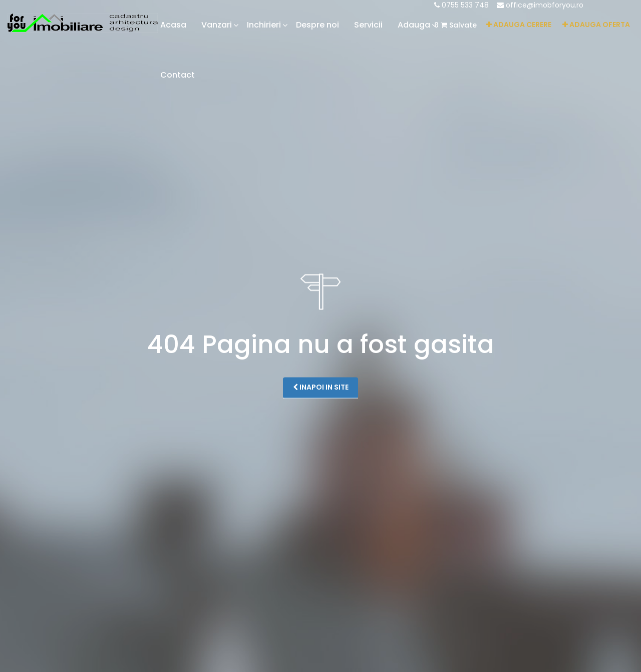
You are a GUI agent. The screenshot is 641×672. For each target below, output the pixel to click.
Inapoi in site (321, 387)
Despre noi (317, 25)
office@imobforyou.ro (540, 5)
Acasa (173, 25)
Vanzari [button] (217, 25)
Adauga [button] (414, 25)
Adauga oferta (596, 25)
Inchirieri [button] (264, 25)
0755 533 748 (461, 5)
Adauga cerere (519, 25)
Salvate (455, 25)
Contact (178, 75)
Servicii (368, 25)
